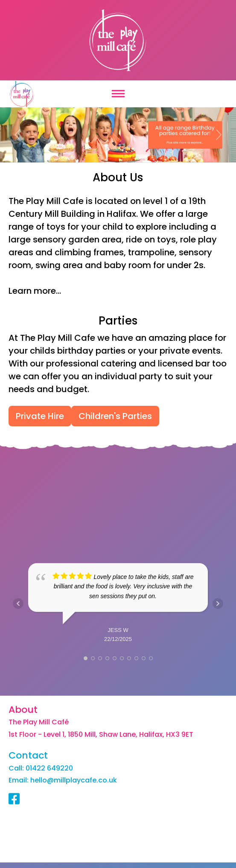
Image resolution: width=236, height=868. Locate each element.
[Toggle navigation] (118, 94)
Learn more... (35, 291)
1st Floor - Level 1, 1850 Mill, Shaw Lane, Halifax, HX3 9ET (101, 735)
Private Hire (40, 416)
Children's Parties (115, 416)
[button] (18, 135)
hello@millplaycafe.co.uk (74, 781)
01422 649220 (49, 769)
